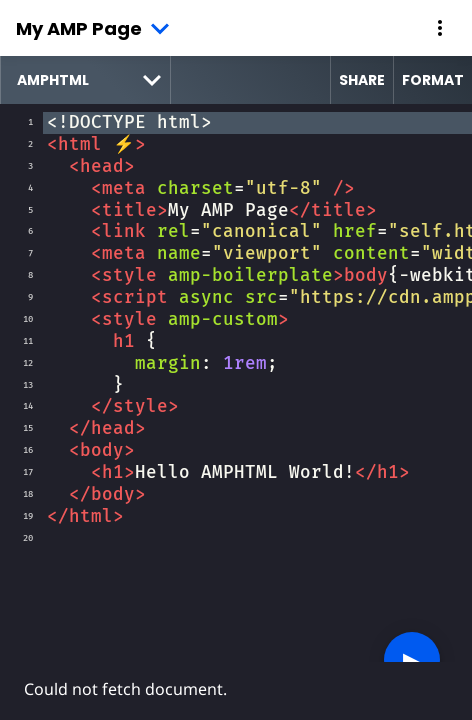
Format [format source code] (433, 80)
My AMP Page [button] (79, 28)
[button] (440, 28)
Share (362, 80)
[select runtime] (85, 80)
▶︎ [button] (412, 659)
